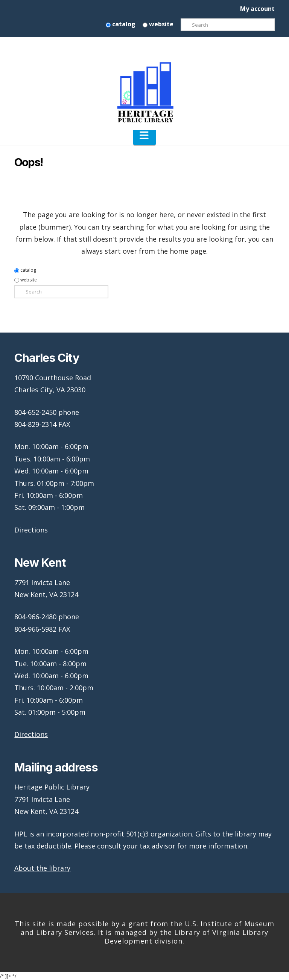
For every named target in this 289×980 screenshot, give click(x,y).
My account (257, 9)
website (158, 24)
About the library (42, 868)
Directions (31, 530)
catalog (121, 24)
